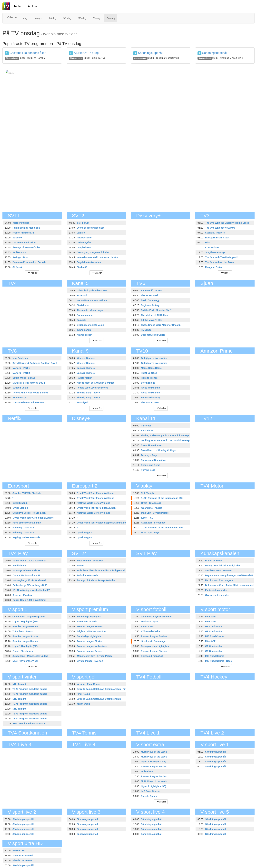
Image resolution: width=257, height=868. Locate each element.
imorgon (38, 18)
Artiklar (32, 6)
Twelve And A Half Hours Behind (30, 393)
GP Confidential (214, 626)
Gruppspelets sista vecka (91, 325)
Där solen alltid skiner (24, 243)
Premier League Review (25, 626)
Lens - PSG (147, 518)
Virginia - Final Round (89, 684)
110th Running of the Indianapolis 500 (162, 498)
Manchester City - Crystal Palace (95, 656)
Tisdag (97, 18)
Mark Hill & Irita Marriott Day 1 (29, 383)
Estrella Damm (149, 796)
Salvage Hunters (86, 368)
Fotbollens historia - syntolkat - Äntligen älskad (103, 570)
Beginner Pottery (150, 305)
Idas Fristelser (20, 358)
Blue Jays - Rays (150, 533)
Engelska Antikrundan (89, 262)
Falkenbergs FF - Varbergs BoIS (30, 585)
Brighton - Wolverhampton (91, 631)
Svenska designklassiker (90, 228)
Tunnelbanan (84, 330)
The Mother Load (150, 402)
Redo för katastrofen (88, 575)
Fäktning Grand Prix (23, 528)
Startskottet (83, 305)
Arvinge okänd (20, 257)
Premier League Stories (25, 636)
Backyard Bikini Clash (217, 238)
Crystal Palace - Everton (90, 661)
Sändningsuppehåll (151, 53)
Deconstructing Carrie (153, 335)
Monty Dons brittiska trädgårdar (223, 566)
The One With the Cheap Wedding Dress (227, 223)
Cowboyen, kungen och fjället (93, 252)
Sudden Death (20, 388)
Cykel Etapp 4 (20, 508)
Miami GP (210, 641)
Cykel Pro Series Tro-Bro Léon (29, 513)
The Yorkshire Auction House (28, 402)
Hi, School (147, 330)
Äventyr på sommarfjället (26, 247)
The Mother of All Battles (154, 315)
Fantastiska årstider (216, 590)
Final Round (83, 694)
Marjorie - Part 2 (21, 373)
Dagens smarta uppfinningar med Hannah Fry (230, 575)
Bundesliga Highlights (89, 617)
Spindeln (82, 320)
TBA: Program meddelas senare (30, 689)
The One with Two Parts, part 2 (222, 257)
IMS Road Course (215, 636)
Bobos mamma (85, 315)
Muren (80, 566)
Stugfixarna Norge (215, 252)
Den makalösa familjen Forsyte (29, 262)
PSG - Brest (147, 626)
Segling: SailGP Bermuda (26, 537)
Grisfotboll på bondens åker (28, 53)
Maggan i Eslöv (214, 267)
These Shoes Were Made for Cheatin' (161, 325)
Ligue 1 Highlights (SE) (25, 622)
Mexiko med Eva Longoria (219, 580)
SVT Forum (83, 223)
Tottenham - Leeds (23, 631)
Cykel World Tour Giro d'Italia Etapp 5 (33, 518)
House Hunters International (92, 300)
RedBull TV (19, 851)
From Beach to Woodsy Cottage (158, 450)
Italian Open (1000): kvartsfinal (29, 561)
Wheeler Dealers (86, 358)
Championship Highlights (155, 646)
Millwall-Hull (148, 771)
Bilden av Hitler (214, 561)
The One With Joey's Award (220, 228)
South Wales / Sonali (24, 378)
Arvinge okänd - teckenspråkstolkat (96, 580)
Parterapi (82, 295)
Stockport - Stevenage (153, 523)
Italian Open (83, 704)
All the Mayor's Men (152, 320)
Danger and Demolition (153, 460)
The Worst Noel (149, 295)
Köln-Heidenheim (150, 631)
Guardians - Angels (152, 508)
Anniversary (19, 398)
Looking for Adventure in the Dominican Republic (168, 440)
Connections (212, 247)
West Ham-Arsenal (23, 856)
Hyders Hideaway (150, 398)
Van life (81, 233)
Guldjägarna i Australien (154, 358)
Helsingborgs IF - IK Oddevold (29, 580)
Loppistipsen (84, 247)
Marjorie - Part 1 (21, 368)
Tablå (17, 6)
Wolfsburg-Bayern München (156, 617)
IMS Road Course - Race (218, 661)
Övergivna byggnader (217, 595)
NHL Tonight (148, 493)
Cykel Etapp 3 (20, 503)
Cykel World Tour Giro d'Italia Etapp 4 (97, 508)
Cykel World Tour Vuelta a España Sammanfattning (104, 523)
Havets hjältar (84, 378)
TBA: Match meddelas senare (29, 723)
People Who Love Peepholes (92, 388)
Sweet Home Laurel (152, 445)
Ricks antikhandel (151, 388)
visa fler (32, 273)
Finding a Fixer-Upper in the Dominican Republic (168, 435)
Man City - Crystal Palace (155, 513)
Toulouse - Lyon (150, 622)
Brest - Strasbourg (151, 503)
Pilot (208, 243)
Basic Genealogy (150, 300)
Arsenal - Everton (22, 595)
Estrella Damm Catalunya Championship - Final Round (106, 689)
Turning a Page (149, 455)
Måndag (82, 18)
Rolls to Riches (149, 378)
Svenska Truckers (215, 233)
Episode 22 (147, 431)
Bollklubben (19, 566)
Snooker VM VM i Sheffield (27, 493)
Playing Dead (148, 470)
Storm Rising (148, 383)
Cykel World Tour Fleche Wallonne (95, 493)
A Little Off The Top (86, 53)
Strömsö (17, 238)
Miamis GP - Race (22, 860)
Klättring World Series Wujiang (94, 503)
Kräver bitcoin (84, 335)
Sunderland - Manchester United (30, 656)
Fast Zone (211, 617)
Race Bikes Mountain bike (27, 523)
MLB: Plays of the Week (25, 661)
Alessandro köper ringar (90, 310)
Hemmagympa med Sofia (26, 228)
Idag (25, 18)
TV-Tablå (11, 17)
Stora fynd (82, 402)
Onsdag (111, 18)
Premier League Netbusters (92, 646)
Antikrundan (19, 252)
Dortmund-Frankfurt (152, 656)
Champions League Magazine (29, 617)
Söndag (67, 18)
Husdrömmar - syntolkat (90, 561)
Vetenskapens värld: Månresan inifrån (97, 257)
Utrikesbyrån (84, 243)
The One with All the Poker (220, 262)
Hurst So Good (149, 373)
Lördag (53, 18)
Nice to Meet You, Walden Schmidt (95, 383)
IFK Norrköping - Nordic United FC (32, 590)
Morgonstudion (21, 223)
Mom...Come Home (151, 368)
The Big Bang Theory (88, 393)
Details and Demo (151, 465)
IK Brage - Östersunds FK (27, 570)
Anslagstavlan (84, 238)
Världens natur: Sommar (219, 570)
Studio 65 (82, 267)
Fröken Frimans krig (24, 233)
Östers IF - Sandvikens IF (26, 575)
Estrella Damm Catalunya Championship (99, 699)
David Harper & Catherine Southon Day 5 (35, 363)
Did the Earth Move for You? (156, 310)
